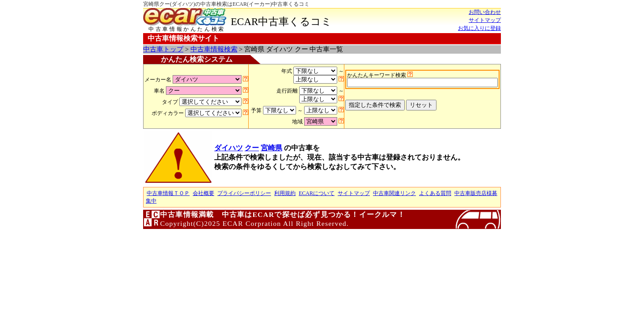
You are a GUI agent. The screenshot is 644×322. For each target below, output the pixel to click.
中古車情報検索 (214, 49)
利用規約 (285, 193)
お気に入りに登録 (479, 28)
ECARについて (317, 193)
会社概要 (203, 193)
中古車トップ (163, 49)
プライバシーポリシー (244, 193)
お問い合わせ (485, 12)
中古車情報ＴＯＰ (168, 193)
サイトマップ (485, 20)
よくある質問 (435, 193)
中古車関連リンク (394, 193)
